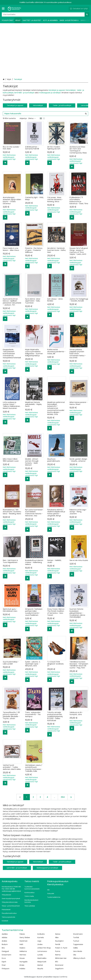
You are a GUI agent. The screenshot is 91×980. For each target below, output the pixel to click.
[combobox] (45, 14)
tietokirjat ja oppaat (56, 90)
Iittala (22, 965)
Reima (58, 955)
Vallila (75, 948)
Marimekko (42, 958)
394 (63, 797)
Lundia (40, 955)
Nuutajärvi (59, 941)
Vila (75, 955)
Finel (4, 965)
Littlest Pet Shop (44, 948)
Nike (57, 937)
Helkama (23, 951)
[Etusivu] (15, 9)
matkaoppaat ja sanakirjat (50, 93)
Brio (3, 948)
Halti (21, 944)
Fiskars (22, 934)
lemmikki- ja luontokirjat (24, 93)
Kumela (41, 937)
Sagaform (59, 969)
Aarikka (5, 934)
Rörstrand (59, 965)
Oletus (32, 118)
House (22, 958)
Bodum (5, 944)
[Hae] (87, 14)
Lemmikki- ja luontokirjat (17, 868)
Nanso (58, 934)
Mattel (40, 965)
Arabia (4, 941)
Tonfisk (76, 937)
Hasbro (22, 948)
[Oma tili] (66, 9)
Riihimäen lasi (61, 958)
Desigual (5, 951)
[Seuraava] (71, 797)
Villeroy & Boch (79, 958)
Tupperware (78, 944)
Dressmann (7, 955)
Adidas (5, 937)
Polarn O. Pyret (61, 948)
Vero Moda (78, 951)
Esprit (4, 962)
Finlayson (6, 969)
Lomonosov (42, 951)
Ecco (4, 958)
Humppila (23, 962)
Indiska (22, 969)
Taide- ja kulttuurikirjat (62, 105)
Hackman (24, 941)
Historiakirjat (38, 105)
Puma (58, 951)
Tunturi (76, 941)
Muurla (40, 969)
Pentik (58, 944)
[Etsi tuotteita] (45, 14)
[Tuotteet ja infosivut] (4, 9)
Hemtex (23, 955)
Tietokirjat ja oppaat (15, 105)
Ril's (57, 962)
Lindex (40, 944)
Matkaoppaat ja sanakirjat (47, 868)
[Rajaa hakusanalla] (45, 114)
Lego (39, 941)
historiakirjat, (71, 90)
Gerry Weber (25, 937)
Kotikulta (41, 934)
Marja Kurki (42, 962)
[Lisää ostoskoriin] (5, 163)
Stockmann (78, 934)
